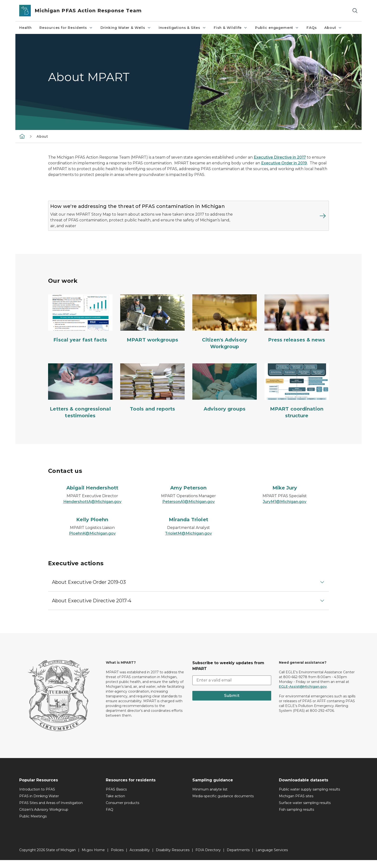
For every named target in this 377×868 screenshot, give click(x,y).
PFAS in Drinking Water (39, 804)
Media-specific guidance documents (223, 804)
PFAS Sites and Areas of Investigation (51, 811)
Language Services (272, 858)
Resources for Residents (66, 28)
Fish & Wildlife (231, 28)
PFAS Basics (116, 797)
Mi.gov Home (93, 858)
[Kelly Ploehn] (92, 527)
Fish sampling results (296, 817)
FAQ (110, 817)
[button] (188, 590)
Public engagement (277, 28)
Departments (238, 858)
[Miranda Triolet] (188, 527)
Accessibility (140, 858)
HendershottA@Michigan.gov (92, 510)
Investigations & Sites (182, 28)
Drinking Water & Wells (126, 28)
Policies (117, 858)
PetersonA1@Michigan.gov (188, 510)
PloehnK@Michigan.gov (92, 541)
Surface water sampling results (305, 811)
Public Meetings (33, 824)
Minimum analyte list (210, 797)
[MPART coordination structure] (297, 399)
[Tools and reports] (152, 396)
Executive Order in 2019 (284, 163)
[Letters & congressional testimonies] (80, 399)
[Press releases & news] (297, 327)
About (333, 28)
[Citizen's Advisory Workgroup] (225, 330)
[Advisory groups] (225, 396)
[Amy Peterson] (188, 496)
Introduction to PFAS (37, 797)
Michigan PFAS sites (296, 804)
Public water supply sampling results (309, 797)
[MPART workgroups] (152, 327)
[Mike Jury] (285, 496)
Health (25, 28)
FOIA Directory (208, 858)
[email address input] (232, 688)
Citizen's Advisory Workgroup (44, 817)
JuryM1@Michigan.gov (285, 510)
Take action (115, 804)
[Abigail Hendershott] (92, 496)
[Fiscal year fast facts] (80, 327)
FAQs (312, 28)
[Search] (355, 11)
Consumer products (123, 811)
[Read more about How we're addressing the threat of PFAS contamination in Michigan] (284, 220)
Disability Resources (173, 858)
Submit (232, 704)
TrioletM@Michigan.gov (188, 541)
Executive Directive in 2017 (280, 157)
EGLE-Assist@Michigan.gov (303, 694)
